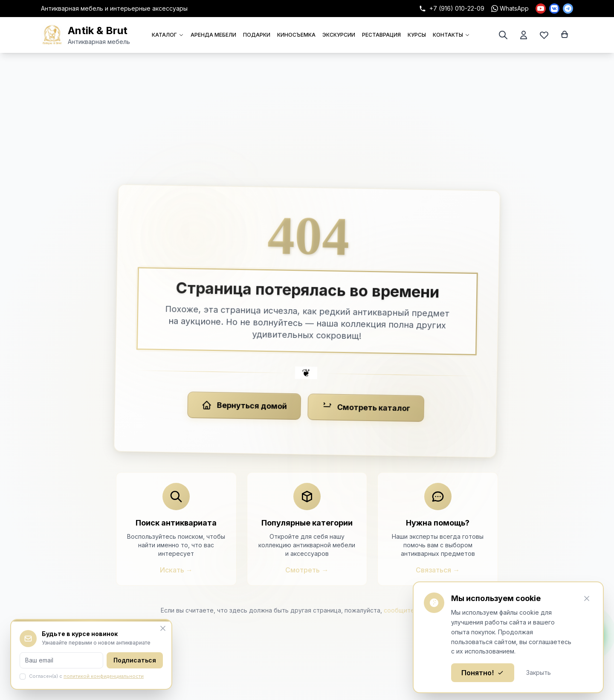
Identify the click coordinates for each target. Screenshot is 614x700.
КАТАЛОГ (168, 35)
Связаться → (438, 570)
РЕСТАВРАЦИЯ (381, 35)
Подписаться (135, 660)
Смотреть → (307, 570)
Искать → (176, 570)
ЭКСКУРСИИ (339, 35)
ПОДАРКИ (257, 35)
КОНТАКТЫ (451, 35)
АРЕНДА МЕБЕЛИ (213, 35)
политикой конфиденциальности (104, 676)
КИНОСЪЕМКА (296, 35)
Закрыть (539, 672)
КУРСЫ (417, 35)
